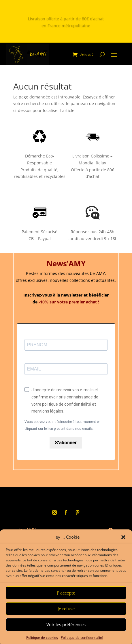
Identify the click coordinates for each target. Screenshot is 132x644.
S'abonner (66, 443)
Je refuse (66, 615)
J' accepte (66, 599)
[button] (123, 544)
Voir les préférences (66, 631)
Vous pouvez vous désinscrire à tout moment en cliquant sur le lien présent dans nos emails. (63, 425)
